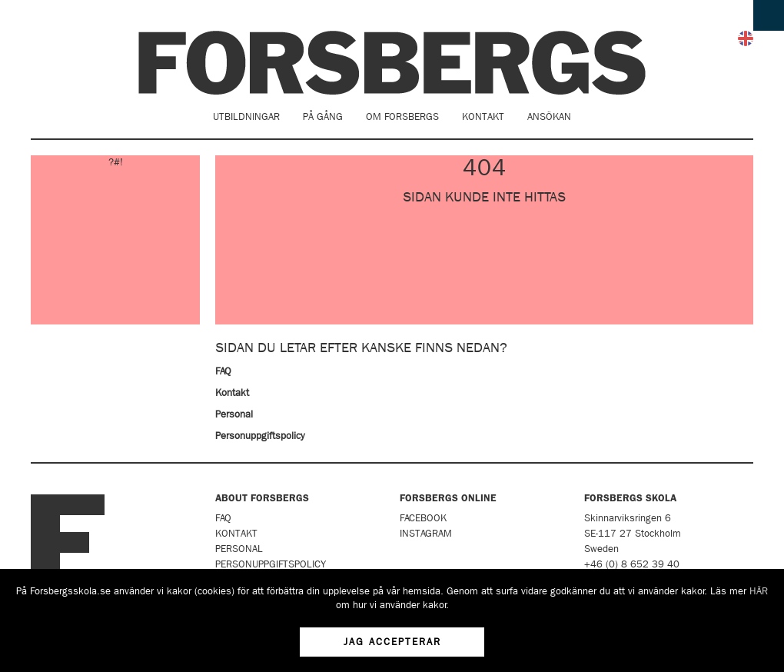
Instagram (426, 533)
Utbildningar (246, 116)
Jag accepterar (392, 642)
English (746, 38)
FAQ (223, 371)
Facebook (423, 518)
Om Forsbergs (402, 116)
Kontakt (483, 116)
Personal (234, 414)
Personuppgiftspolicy (260, 436)
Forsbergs (392, 63)
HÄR (759, 591)
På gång (323, 116)
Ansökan (549, 116)
